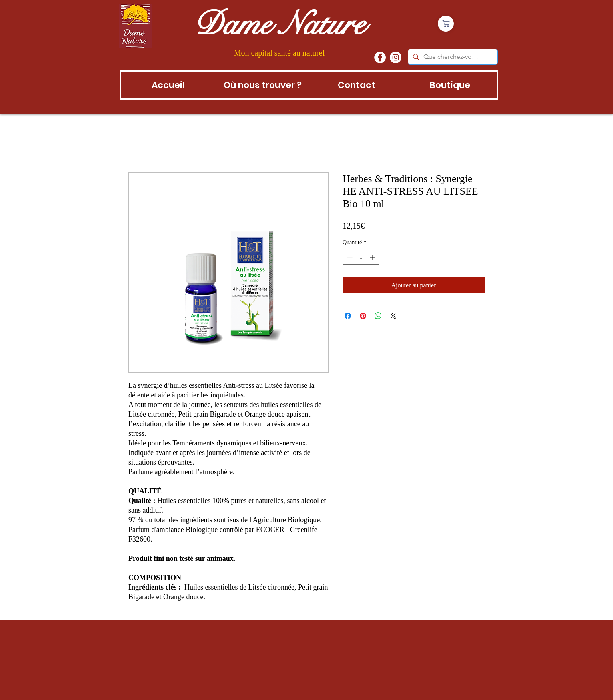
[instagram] (396, 57)
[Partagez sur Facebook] (348, 316)
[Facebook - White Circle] (380, 57)
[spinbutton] (361, 257)
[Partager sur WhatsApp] (378, 316)
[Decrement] (349, 257)
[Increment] (373, 257)
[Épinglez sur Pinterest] (363, 316)
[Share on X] (393, 316)
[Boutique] (446, 24)
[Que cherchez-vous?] (452, 57)
